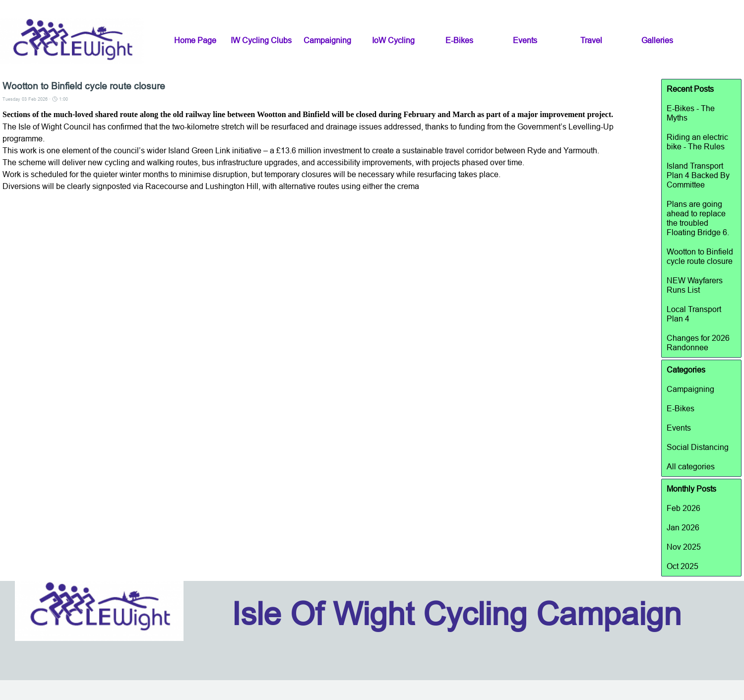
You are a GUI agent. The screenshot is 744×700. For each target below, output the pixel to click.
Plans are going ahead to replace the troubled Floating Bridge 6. (698, 218)
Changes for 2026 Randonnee (698, 343)
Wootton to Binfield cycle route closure (700, 256)
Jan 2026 (683, 527)
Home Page (195, 40)
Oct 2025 (682, 566)
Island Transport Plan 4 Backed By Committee (698, 175)
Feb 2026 (683, 508)
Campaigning (690, 389)
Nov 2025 (684, 547)
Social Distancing (698, 447)
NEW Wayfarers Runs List (695, 285)
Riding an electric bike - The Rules (697, 142)
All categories (691, 466)
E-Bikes (681, 408)
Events (679, 428)
